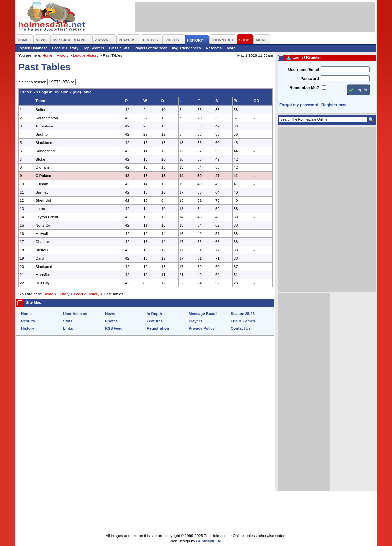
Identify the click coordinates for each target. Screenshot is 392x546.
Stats (68, 321)
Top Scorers (94, 48)
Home (47, 55)
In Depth (154, 314)
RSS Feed (114, 328)
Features (155, 321)
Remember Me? (304, 88)
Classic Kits (119, 48)
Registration (158, 328)
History (63, 55)
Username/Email (304, 70)
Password (310, 79)
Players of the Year (150, 48)
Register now (334, 105)
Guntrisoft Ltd (209, 541)
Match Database (33, 48)
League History (65, 48)
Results (28, 321)
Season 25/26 (243, 314)
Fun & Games (243, 321)
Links (68, 328)
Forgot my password (299, 105)
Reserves (214, 48)
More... (232, 48)
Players (196, 321)
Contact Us (241, 328)
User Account (75, 314)
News (110, 314)
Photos (111, 321)
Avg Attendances (186, 48)
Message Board (203, 314)
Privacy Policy (202, 328)
